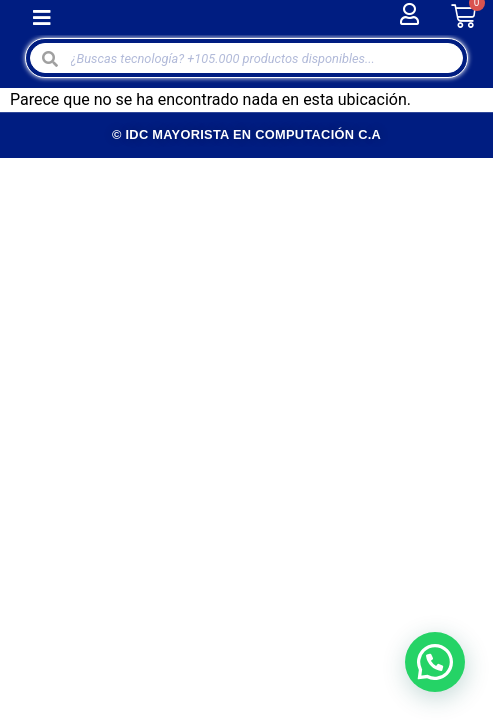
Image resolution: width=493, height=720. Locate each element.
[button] (41, 17)
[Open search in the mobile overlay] (247, 58)
